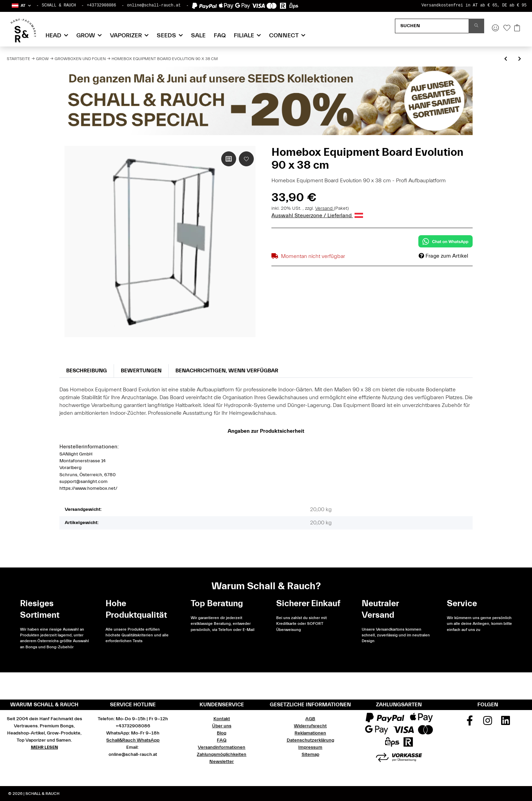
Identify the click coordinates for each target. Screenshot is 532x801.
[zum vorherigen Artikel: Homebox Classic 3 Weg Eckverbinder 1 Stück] (506, 59)
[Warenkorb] (517, 29)
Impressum (310, 747)
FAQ (220, 35)
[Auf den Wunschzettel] (246, 159)
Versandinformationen (222, 747)
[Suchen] (432, 26)
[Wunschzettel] (507, 29)
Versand (325, 208)
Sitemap (310, 755)
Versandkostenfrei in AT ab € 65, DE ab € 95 (474, 5)
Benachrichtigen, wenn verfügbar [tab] (227, 371)
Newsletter (222, 762)
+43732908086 (101, 5)
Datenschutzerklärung (310, 740)
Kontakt (222, 719)
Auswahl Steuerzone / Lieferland (317, 216)
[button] (21, 6)
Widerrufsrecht (310, 726)
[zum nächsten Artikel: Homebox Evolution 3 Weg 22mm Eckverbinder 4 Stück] (520, 59)
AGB (310, 719)
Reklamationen (310, 733)
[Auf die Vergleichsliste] (229, 159)
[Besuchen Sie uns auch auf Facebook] (470, 723)
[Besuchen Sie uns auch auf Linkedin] (506, 723)
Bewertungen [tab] (141, 371)
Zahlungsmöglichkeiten (222, 755)
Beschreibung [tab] (87, 371)
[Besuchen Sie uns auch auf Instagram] (488, 723)
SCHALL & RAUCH (59, 5)
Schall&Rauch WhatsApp (133, 740)
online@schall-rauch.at (154, 5)
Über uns (222, 726)
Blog (222, 733)
